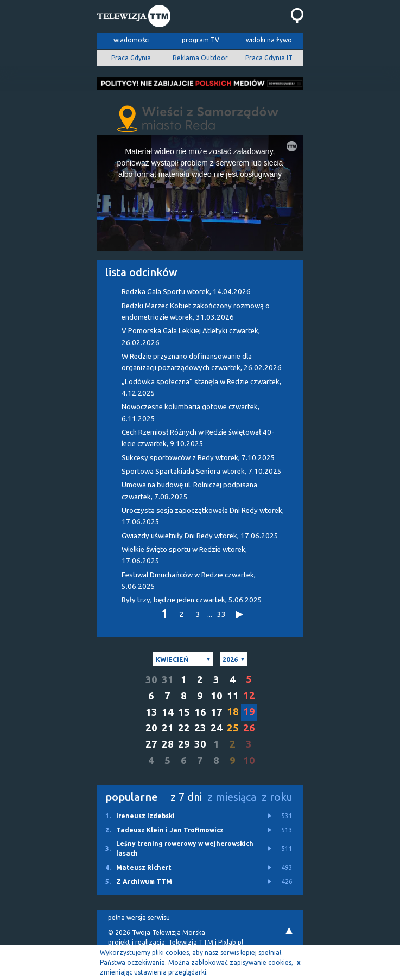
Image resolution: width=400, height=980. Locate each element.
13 (151, 712)
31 (168, 680)
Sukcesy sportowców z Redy (198, 458)
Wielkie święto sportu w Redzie (184, 555)
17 (217, 712)
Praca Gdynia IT (269, 58)
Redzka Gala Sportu (186, 292)
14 (168, 712)
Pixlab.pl (231, 942)
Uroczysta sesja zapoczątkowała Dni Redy (203, 516)
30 (151, 680)
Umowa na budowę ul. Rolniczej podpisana (189, 491)
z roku (277, 797)
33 (221, 614)
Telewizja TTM (191, 942)
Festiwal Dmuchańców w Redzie (189, 581)
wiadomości (132, 40)
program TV (201, 40)
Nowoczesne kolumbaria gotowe (191, 412)
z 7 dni (186, 797)
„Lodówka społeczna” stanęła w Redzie (201, 387)
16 (200, 712)
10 (217, 696)
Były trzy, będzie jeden (192, 600)
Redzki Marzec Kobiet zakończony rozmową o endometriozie (196, 311)
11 (233, 696)
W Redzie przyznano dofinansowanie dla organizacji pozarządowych (202, 362)
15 (184, 712)
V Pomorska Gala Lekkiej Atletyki (191, 336)
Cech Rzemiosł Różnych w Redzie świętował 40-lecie (198, 438)
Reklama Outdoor (200, 58)
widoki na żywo (269, 40)
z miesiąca (232, 797)
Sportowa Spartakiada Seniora (202, 471)
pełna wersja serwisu (139, 917)
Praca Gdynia (131, 58)
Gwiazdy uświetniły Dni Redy (200, 536)
